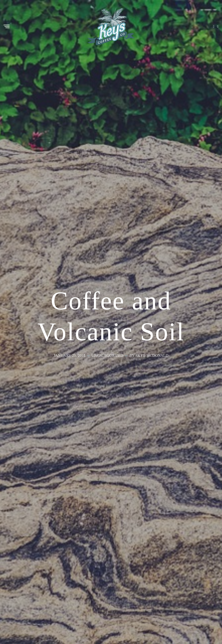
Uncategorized (107, 356)
